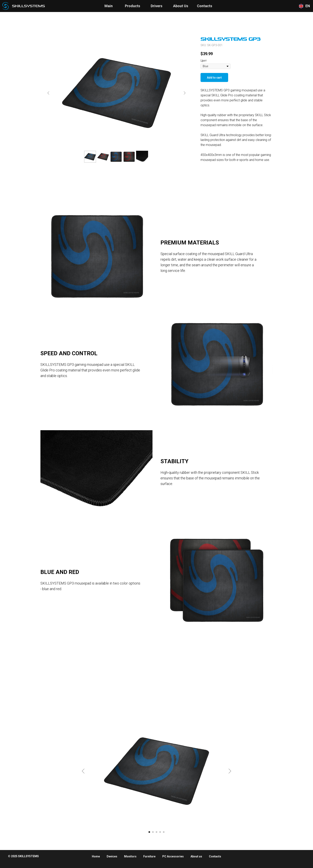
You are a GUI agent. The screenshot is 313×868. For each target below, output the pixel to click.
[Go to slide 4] (160, 832)
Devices (112, 856)
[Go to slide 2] (153, 832)
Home (96, 856)
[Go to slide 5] (164, 832)
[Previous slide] (48, 93)
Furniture (149, 856)
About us (196, 856)
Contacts (215, 856)
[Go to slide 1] (149, 832)
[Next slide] (185, 93)
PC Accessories (173, 856)
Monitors (130, 856)
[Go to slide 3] (156, 832)
